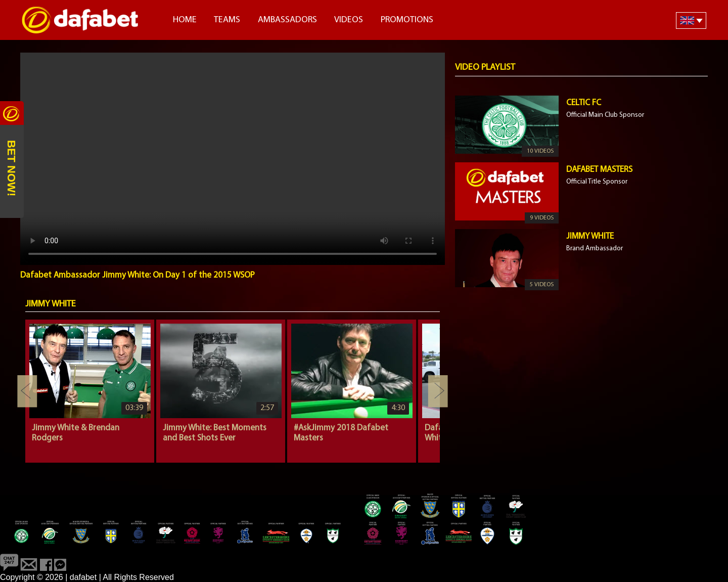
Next (438, 391)
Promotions (407, 20)
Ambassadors (287, 20)
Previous (27, 391)
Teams (227, 20)
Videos (349, 20)
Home (185, 20)
